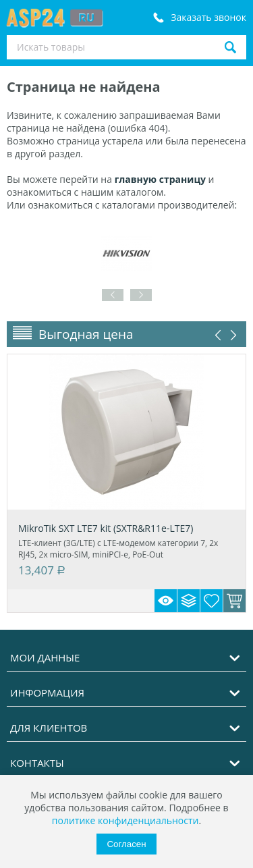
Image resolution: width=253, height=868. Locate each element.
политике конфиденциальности (125, 820)
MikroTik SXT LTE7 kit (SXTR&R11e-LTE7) (106, 528)
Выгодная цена (86, 334)
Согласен (126, 844)
